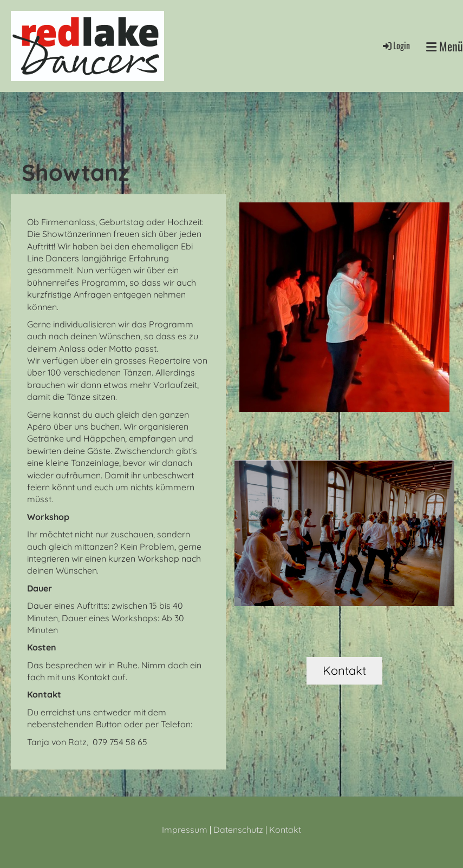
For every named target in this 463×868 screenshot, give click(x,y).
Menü (445, 46)
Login (396, 45)
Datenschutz (238, 830)
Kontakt (344, 670)
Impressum (185, 830)
